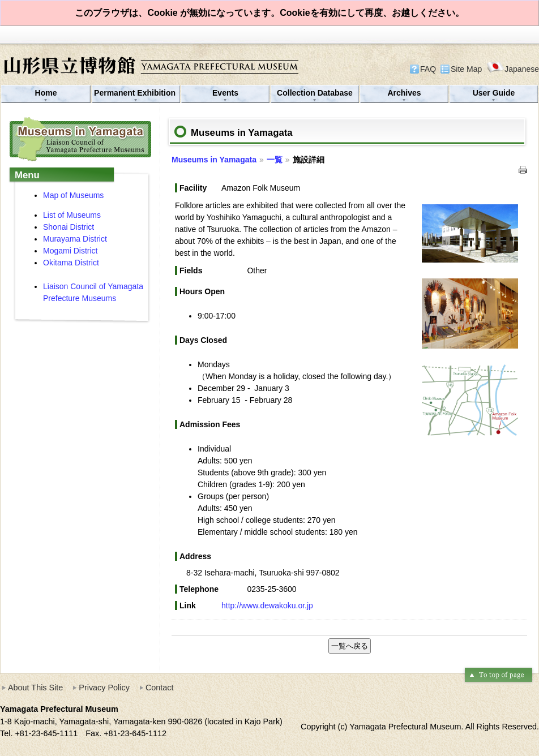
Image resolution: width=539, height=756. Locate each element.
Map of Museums (73, 195)
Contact (160, 688)
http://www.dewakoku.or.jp (267, 605)
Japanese (513, 69)
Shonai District (69, 227)
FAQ (428, 69)
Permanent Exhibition (136, 93)
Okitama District (71, 263)
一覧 (275, 160)
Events (225, 93)
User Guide (494, 93)
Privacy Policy (104, 688)
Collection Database (315, 93)
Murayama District (76, 239)
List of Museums (72, 215)
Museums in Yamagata (214, 160)
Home (46, 93)
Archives (404, 93)
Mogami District (70, 251)
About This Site (35, 688)
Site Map (466, 69)
